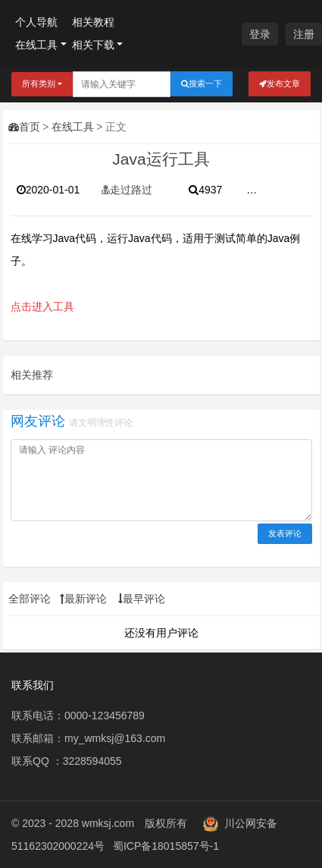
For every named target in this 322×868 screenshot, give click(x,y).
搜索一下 (202, 84)
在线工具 (36, 45)
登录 (260, 34)
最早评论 (142, 599)
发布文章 (280, 84)
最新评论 (83, 599)
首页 (24, 127)
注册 (304, 34)
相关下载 (93, 45)
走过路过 (127, 190)
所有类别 (39, 83)
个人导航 (36, 22)
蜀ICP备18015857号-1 (166, 846)
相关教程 (93, 22)
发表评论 (285, 533)
